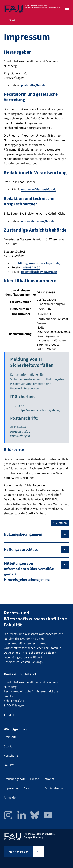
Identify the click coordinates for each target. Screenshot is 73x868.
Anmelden (11, 798)
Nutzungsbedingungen (23, 534)
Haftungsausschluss (21, 550)
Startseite (10, 737)
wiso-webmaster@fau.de (38, 221)
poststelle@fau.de (33, 85)
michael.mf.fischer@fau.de (39, 190)
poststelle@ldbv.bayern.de (39, 272)
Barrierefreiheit (55, 788)
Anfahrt (9, 715)
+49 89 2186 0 (32, 267)
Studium (10, 746)
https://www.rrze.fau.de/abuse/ (39, 410)
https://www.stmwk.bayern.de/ (39, 263)
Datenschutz (32, 788)
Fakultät (9, 765)
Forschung (11, 756)
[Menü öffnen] (67, 9)
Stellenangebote (15, 779)
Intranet (49, 779)
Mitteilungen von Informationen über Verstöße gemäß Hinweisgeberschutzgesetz (29, 572)
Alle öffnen (60, 523)
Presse (35, 779)
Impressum (11, 788)
